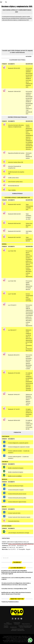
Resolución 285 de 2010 (14, 355)
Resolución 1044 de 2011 (14, 395)
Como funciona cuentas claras (15, 182)
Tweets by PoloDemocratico (10, 602)
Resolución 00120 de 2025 (14, 231)
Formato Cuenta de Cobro (14, 513)
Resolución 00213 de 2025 (14, 237)
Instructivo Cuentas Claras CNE (16, 162)
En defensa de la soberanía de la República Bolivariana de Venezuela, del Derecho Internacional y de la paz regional (17, 572)
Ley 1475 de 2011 (12, 305)
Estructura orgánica (17, 623)
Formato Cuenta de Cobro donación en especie (19, 517)
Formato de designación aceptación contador (19, 447)
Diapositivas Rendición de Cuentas (16, 153)
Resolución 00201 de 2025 (14, 204)
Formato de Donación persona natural (17, 494)
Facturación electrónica (14, 521)
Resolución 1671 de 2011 (14, 409)
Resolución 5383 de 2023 (14, 420)
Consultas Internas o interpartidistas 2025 (14, 589)
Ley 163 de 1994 (12, 281)
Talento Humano (6, 627)
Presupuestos (26, 624)
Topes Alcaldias (12, 190)
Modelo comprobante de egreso (16, 472)
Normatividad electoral (13, 186)
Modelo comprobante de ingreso (16, 468)
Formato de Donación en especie (16, 490)
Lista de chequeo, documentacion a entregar (19, 533)
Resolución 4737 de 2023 (14, 373)
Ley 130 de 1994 (12, 251)
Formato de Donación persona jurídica (17, 498)
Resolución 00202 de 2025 (14, 214)
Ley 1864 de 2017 (12, 330)
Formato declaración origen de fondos (17, 502)
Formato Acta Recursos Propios (16, 486)
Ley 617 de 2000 (12, 294)
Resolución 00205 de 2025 (14, 223)
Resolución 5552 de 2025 (14, 68)
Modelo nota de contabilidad (15, 476)
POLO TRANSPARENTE (8, 623)
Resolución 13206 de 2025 (14, 92)
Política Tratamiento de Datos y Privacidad (25, 627)
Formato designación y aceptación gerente (18, 443)
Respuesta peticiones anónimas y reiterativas (18, 630)
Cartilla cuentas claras (13, 178)
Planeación (13, 627)
